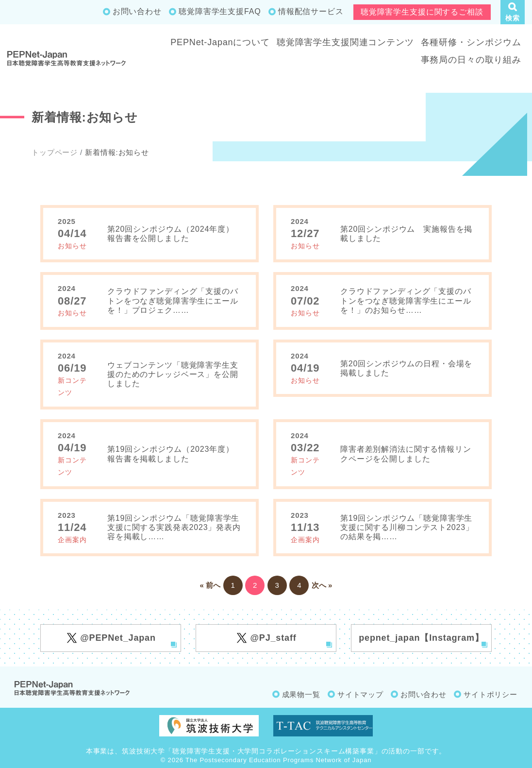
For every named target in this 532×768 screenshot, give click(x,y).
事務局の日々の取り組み (471, 60)
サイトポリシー (490, 694)
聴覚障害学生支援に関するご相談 (422, 12)
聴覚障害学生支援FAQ (220, 11)
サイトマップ (360, 694)
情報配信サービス (311, 11)
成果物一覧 (301, 694)
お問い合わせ (137, 11)
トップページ (55, 152)
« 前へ (210, 585)
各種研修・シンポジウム (471, 42)
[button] (513, 12)
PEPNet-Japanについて (220, 42)
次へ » (322, 585)
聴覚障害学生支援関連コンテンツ (345, 42)
